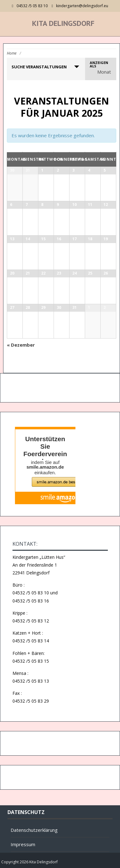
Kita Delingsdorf (63, 23)
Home (12, 53)
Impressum (23, 844)
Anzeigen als (99, 64)
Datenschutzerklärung (34, 830)
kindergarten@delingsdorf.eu (82, 6)
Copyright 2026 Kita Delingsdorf (29, 862)
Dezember (21, 345)
